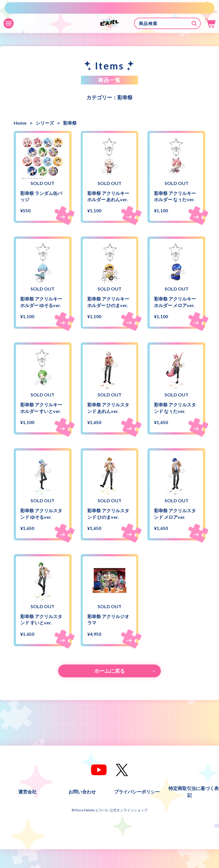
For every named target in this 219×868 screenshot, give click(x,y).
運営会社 (27, 810)
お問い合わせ (82, 810)
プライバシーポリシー (137, 810)
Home (20, 123)
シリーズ (45, 123)
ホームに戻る (109, 689)
